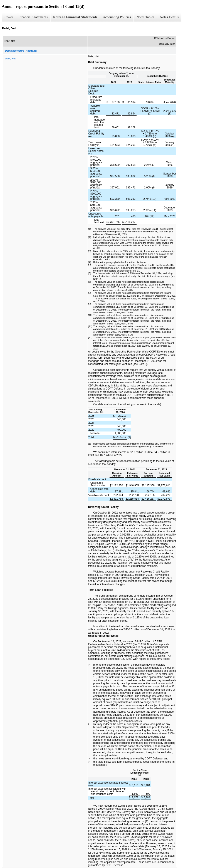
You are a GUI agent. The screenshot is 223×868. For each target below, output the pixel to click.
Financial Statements (33, 17)
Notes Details (169, 17)
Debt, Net (10, 59)
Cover (9, 17)
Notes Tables (145, 17)
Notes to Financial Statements (75, 17)
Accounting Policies (117, 17)
